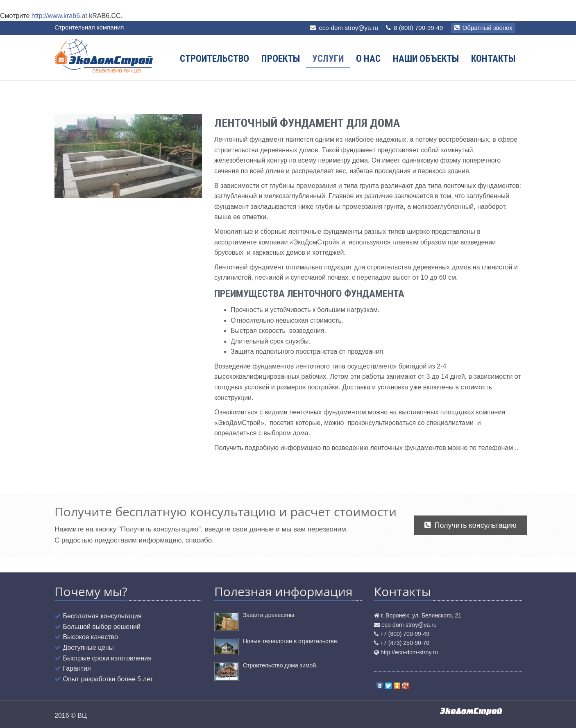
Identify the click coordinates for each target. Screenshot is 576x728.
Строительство (214, 59)
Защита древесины (269, 615)
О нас (368, 59)
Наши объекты (426, 59)
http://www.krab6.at (59, 16)
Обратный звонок (483, 28)
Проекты (281, 59)
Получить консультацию (471, 525)
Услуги (328, 59)
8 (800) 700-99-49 (414, 28)
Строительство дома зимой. (280, 665)
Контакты (493, 59)
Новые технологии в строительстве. (291, 641)
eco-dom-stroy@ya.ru (348, 28)
